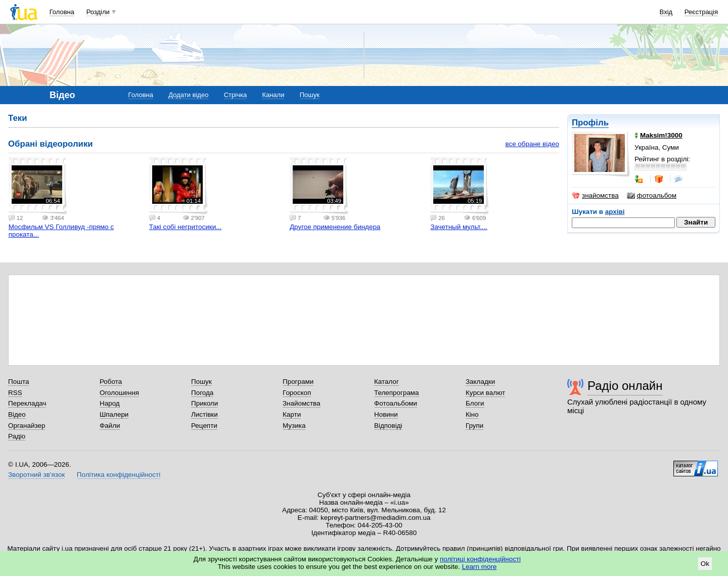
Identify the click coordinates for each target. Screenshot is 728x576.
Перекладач (27, 403)
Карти (292, 414)
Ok (705, 564)
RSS (15, 393)
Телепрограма (397, 393)
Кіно (472, 414)
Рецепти (204, 426)
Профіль (590, 123)
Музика (294, 426)
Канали (273, 95)
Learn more (480, 567)
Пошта (18, 382)
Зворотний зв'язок (36, 475)
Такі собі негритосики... (186, 227)
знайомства (595, 196)
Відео (17, 414)
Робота (111, 382)
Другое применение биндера (335, 227)
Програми (298, 382)
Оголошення (119, 393)
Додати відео (188, 95)
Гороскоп (297, 393)
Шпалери (114, 414)
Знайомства (302, 403)
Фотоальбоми (396, 403)
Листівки (204, 414)
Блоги (475, 403)
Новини (386, 414)
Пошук (310, 95)
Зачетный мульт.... (459, 227)
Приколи (204, 403)
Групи (474, 426)
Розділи (98, 12)
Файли (110, 426)
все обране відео (532, 144)
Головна (62, 12)
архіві (615, 212)
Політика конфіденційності (119, 475)
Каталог (386, 382)
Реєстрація (701, 12)
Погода (202, 393)
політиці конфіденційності (480, 559)
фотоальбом (652, 196)
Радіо (17, 436)
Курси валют (485, 393)
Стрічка (235, 95)
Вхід (666, 12)
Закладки (480, 382)
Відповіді (388, 426)
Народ (110, 403)
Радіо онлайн (625, 386)
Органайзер (27, 426)
